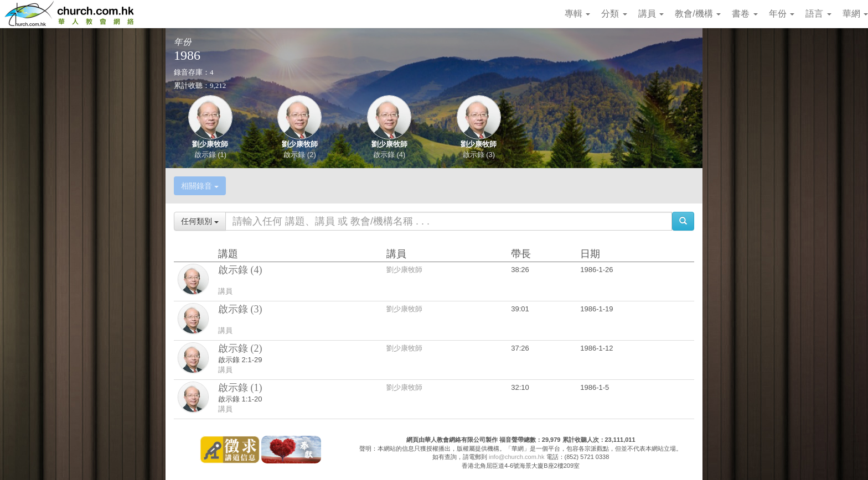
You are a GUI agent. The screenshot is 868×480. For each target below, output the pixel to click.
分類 (614, 14)
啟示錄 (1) (211, 155)
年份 (782, 14)
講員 (651, 14)
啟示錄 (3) (479, 155)
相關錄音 (200, 186)
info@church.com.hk (516, 457)
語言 (818, 14)
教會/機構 (698, 14)
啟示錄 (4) (389, 155)
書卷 (745, 14)
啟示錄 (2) (300, 155)
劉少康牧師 (210, 144)
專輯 (577, 14)
